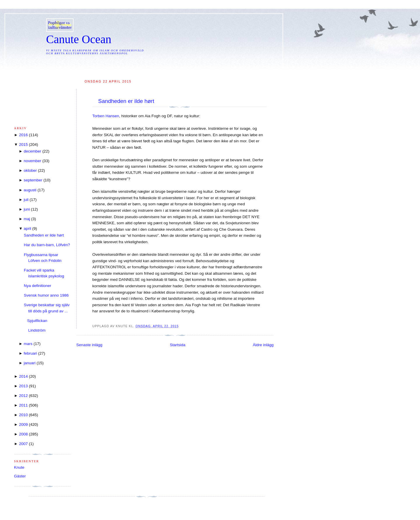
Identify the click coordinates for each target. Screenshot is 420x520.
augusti (30, 190)
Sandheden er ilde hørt (126, 101)
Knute (19, 467)
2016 (23, 135)
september (33, 180)
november (32, 161)
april (27, 229)
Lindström (35, 330)
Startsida (177, 345)
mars (28, 344)
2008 (23, 434)
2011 (23, 405)
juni (27, 209)
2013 (23, 386)
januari (30, 363)
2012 (23, 396)
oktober (30, 170)
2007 (23, 444)
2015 (23, 145)
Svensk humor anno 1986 (46, 295)
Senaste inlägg (89, 345)
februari (30, 353)
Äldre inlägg (263, 345)
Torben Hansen (106, 116)
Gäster (20, 476)
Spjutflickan (36, 321)
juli (26, 200)
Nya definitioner (38, 286)
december (32, 151)
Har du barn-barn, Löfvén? (47, 245)
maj (27, 219)
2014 (23, 376)
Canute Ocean (79, 39)
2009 (23, 424)
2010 (23, 415)
